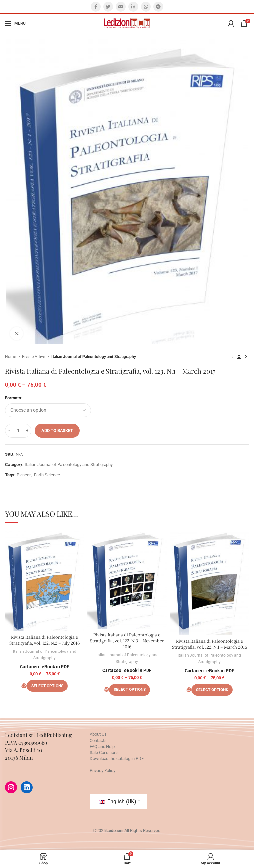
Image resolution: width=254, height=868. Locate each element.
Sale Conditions (104, 752)
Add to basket (57, 431)
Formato (13, 398)
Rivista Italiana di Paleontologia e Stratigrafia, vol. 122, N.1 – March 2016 (209, 644)
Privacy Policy (103, 771)
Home (11, 357)
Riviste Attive (34, 357)
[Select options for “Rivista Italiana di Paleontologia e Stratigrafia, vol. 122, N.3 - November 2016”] (130, 690)
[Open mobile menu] (15, 23)
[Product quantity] (18, 431)
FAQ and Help (102, 747)
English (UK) (118, 801)
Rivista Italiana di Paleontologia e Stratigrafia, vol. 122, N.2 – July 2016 (45, 640)
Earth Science (47, 475)
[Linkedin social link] (133, 7)
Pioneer (24, 475)
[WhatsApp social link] (146, 7)
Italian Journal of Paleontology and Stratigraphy (94, 357)
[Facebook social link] (96, 7)
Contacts (98, 741)
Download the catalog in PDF (117, 758)
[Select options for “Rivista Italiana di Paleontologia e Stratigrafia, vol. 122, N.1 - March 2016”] (212, 690)
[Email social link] (121, 7)
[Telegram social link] (158, 7)
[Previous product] (233, 357)
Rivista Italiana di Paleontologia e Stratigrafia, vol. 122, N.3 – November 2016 (127, 641)
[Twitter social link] (108, 7)
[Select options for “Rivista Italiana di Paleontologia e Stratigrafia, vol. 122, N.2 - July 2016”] (47, 686)
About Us (98, 735)
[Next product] (246, 357)
